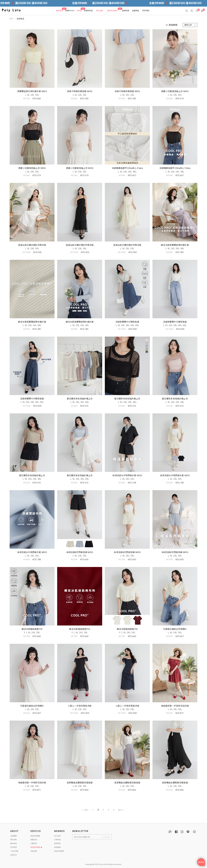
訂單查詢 (57, 840)
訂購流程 (34, 843)
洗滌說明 (34, 851)
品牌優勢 (14, 836)
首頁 (11, 19)
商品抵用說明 (59, 851)
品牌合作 (14, 855)
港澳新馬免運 (36, 847)
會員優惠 (57, 847)
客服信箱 (34, 840)
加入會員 (57, 836)
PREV (85, 810)
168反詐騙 (14, 851)
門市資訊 (14, 847)
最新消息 (14, 843)
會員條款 (57, 843)
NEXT (122, 810)
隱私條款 (14, 840)
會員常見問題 (35, 836)
